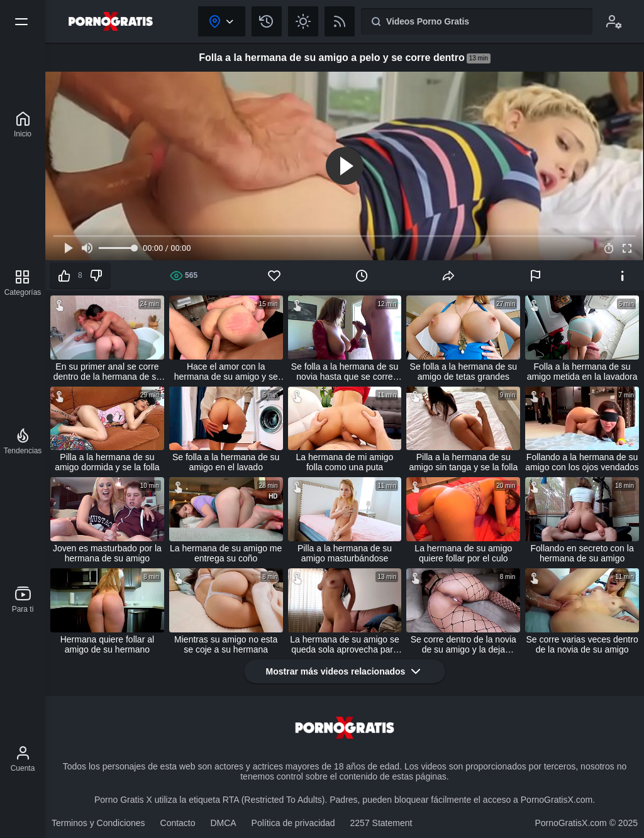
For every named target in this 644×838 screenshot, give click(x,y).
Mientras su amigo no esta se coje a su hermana (226, 644)
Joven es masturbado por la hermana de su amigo (107, 553)
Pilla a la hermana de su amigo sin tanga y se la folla (463, 462)
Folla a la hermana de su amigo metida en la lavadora (582, 372)
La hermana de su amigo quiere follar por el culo (463, 553)
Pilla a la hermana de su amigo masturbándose (345, 553)
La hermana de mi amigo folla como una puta (345, 462)
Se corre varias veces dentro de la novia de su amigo (582, 644)
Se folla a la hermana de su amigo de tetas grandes (464, 372)
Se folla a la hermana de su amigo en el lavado (226, 462)
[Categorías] (23, 283)
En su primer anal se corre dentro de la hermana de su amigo (107, 372)
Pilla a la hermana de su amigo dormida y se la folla (107, 462)
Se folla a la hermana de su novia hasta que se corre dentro (345, 372)
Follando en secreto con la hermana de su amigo (582, 553)
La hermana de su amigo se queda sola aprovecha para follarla (345, 644)
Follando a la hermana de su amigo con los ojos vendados (582, 462)
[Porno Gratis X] (23, 124)
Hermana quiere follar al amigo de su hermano (107, 644)
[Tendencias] (23, 441)
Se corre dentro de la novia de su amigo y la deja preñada (464, 644)
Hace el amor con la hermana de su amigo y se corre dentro (226, 372)
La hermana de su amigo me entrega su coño (226, 553)
